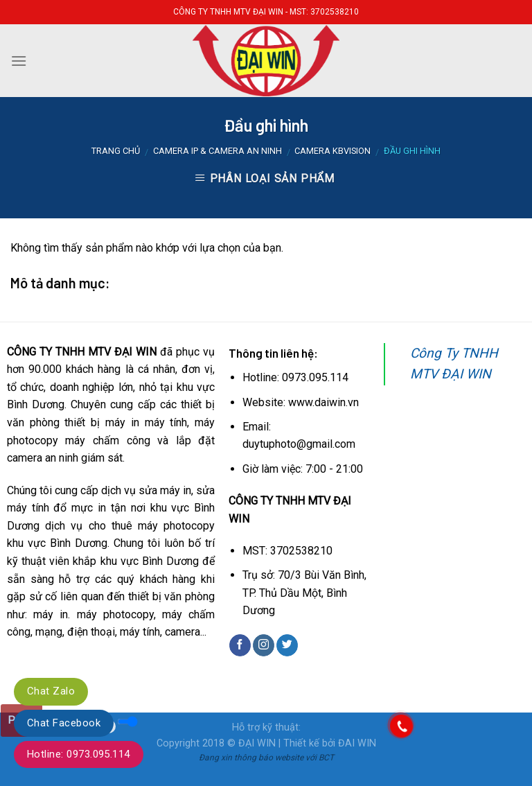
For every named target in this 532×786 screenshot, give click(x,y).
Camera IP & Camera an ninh (218, 151)
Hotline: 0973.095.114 (79, 754)
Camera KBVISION (332, 151)
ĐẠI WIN (257, 743)
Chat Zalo (51, 691)
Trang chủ (116, 151)
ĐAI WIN (357, 743)
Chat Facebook (64, 723)
